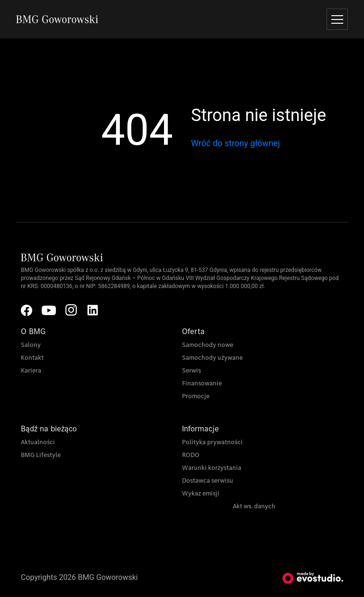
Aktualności (38, 442)
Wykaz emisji (201, 493)
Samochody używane (212, 358)
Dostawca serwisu (208, 480)
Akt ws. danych (254, 506)
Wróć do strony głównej (236, 143)
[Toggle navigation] (337, 19)
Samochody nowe (208, 345)
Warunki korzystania (212, 468)
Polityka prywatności (212, 442)
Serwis (191, 370)
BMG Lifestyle (41, 455)
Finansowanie (202, 383)
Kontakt (32, 358)
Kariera (31, 370)
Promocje (196, 396)
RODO (191, 455)
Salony (31, 345)
